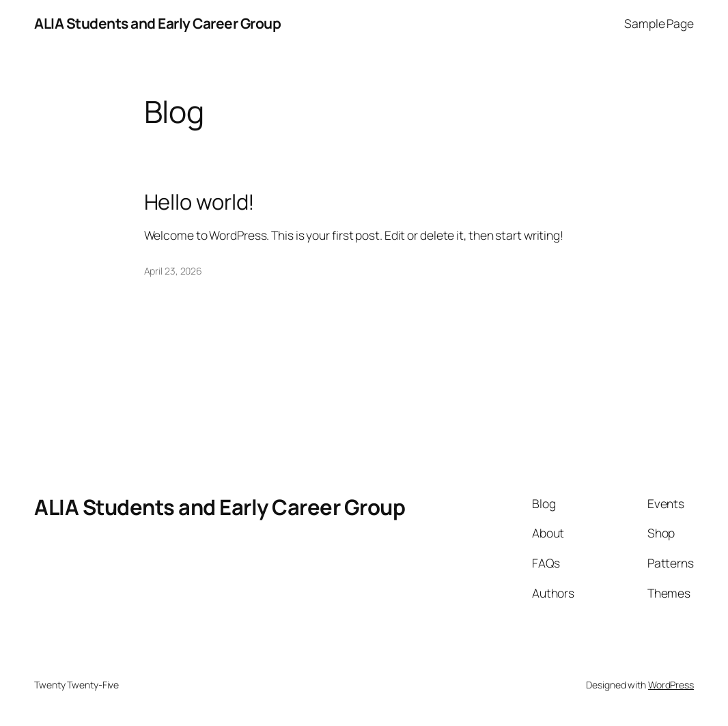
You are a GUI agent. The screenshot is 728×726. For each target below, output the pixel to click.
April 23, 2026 (173, 271)
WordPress (671, 685)
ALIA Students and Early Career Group (157, 23)
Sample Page (659, 23)
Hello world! (200, 202)
